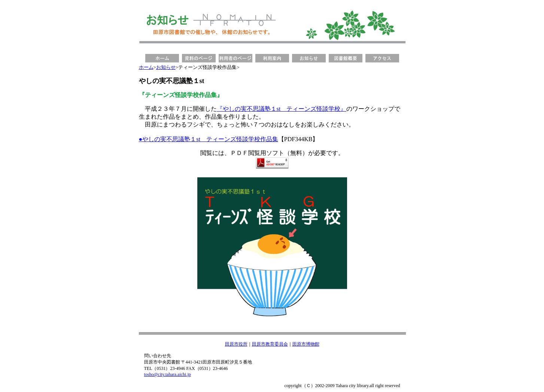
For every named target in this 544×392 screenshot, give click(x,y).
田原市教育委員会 (270, 344)
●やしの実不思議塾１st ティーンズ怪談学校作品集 (209, 139)
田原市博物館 (306, 344)
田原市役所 (236, 344)
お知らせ (166, 67)
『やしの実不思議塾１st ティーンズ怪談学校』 (282, 109)
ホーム (146, 67)
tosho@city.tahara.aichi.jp (168, 374)
